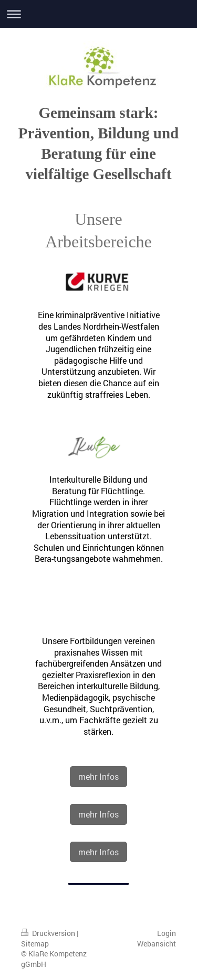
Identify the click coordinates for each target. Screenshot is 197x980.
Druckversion (49, 933)
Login (167, 933)
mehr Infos (98, 776)
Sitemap (35, 944)
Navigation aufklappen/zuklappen (98, 14)
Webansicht (157, 944)
